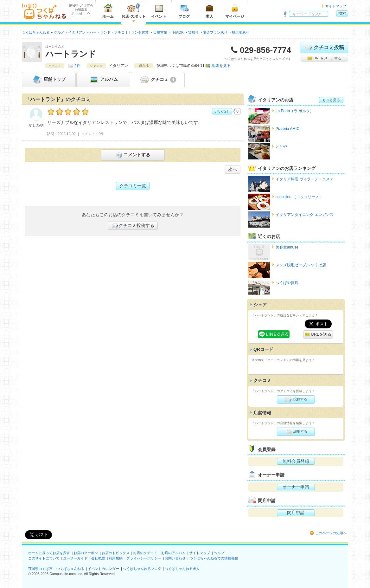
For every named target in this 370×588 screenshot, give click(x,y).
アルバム (103, 80)
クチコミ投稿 (324, 48)
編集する (296, 432)
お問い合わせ (175, 558)
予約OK (178, 32)
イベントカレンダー (103, 569)
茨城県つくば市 (40, 569)
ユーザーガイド (75, 558)
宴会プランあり (215, 32)
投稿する (296, 399)
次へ (233, 169)
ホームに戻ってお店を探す (49, 553)
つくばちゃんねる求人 (182, 569)
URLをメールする (324, 58)
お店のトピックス (116, 553)
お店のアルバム (173, 553)
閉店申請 (296, 513)
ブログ (184, 11)
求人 (209, 11)
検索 (342, 13)
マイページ (235, 11)
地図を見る (221, 66)
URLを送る (318, 335)
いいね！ (222, 111)
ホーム (108, 11)
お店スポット (134, 11)
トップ (49, 80)
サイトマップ (336, 6)
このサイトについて (44, 558)
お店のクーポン (86, 553)
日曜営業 (160, 32)
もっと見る (331, 100)
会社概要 (98, 558)
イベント (159, 11)
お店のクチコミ (145, 553)
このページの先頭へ (331, 533)
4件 (77, 66)
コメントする (133, 155)
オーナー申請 (296, 487)
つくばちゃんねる (70, 569)
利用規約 (116, 558)
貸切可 (193, 32)
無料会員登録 (296, 461)
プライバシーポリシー (144, 558)
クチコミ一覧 (133, 186)
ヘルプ (219, 553)
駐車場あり (241, 32)
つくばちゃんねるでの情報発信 (214, 558)
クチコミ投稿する (133, 226)
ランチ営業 (140, 32)
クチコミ (158, 80)
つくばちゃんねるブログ (142, 569)
